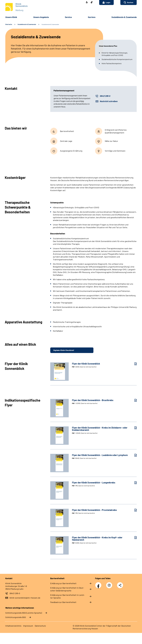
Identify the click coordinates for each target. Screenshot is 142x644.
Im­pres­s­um (28, 626)
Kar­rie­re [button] (92, 17)
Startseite (9, 24)
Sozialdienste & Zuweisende (27, 24)
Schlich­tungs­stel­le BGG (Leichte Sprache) (24, 613)
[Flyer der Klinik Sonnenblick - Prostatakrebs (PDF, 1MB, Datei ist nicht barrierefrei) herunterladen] (134, 510)
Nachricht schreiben (109, 101)
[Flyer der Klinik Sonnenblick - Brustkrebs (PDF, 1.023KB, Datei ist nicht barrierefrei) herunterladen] (134, 400)
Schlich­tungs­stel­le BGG (16, 617)
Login (106, 2)
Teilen (120, 585)
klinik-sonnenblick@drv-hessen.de (25, 598)
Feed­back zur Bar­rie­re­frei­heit (63, 602)
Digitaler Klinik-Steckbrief (64, 350)
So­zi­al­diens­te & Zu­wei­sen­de (124, 17)
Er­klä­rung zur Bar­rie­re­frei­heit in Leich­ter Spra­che (67, 596)
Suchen (130, 2)
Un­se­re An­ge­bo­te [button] (41, 17)
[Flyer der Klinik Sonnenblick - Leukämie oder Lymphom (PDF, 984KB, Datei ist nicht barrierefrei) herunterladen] (134, 455)
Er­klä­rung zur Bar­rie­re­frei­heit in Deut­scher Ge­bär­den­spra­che (67, 589)
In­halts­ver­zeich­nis (13, 626)
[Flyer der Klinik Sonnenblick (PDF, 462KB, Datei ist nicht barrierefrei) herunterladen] (134, 364)
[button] (129, 2)
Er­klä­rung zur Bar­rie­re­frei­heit (63, 583)
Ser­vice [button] (68, 17)
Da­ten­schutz (40, 626)
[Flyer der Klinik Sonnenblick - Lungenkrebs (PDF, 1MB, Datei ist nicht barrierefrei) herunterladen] (134, 483)
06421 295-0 (105, 96)
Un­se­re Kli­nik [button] (11, 17)
